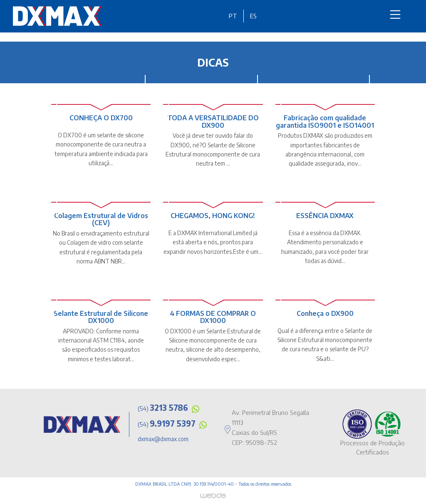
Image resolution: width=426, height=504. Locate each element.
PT (233, 16)
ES (253, 16)
